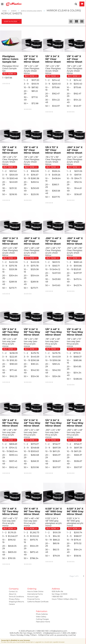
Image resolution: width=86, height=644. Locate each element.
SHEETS (14, 11)
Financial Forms (33, 599)
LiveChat (72, 635)
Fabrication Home (43, 622)
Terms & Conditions (16, 597)
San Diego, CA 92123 (59, 594)
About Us (13, 594)
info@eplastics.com (52, 633)
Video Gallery (41, 617)
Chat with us (51, 635)
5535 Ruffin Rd (57, 592)
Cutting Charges (42, 619)
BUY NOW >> (10, 74)
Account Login (33, 597)
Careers (12, 604)
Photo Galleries (42, 614)
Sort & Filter (12, 22)
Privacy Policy (14, 599)
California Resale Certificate (38, 602)
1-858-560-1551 (57, 597)
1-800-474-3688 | (69, 633)
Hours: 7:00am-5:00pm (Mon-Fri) (64, 599)
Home (5, 11)
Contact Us (13, 592)
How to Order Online (35, 592)
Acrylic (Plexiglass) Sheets (31, 11)
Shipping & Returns (17, 602)
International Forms (35, 594)
